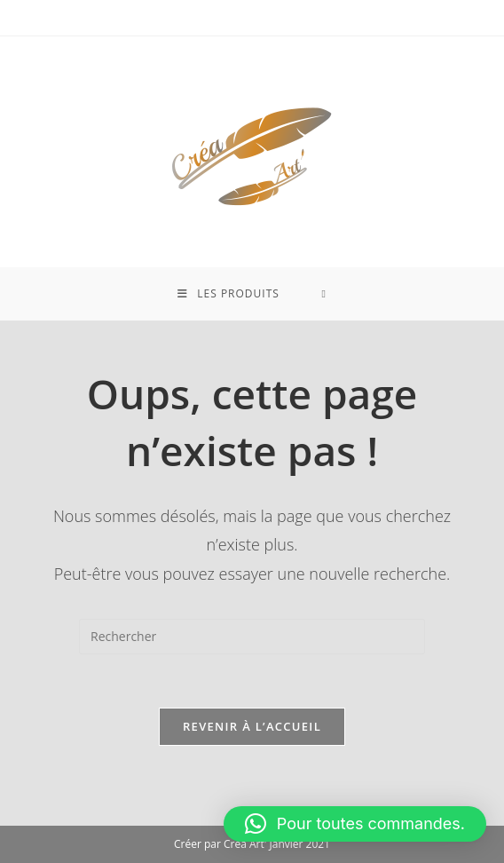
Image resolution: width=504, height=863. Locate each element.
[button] (355, 824)
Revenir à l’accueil (252, 726)
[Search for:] (323, 294)
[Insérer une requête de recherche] (252, 637)
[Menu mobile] (228, 294)
